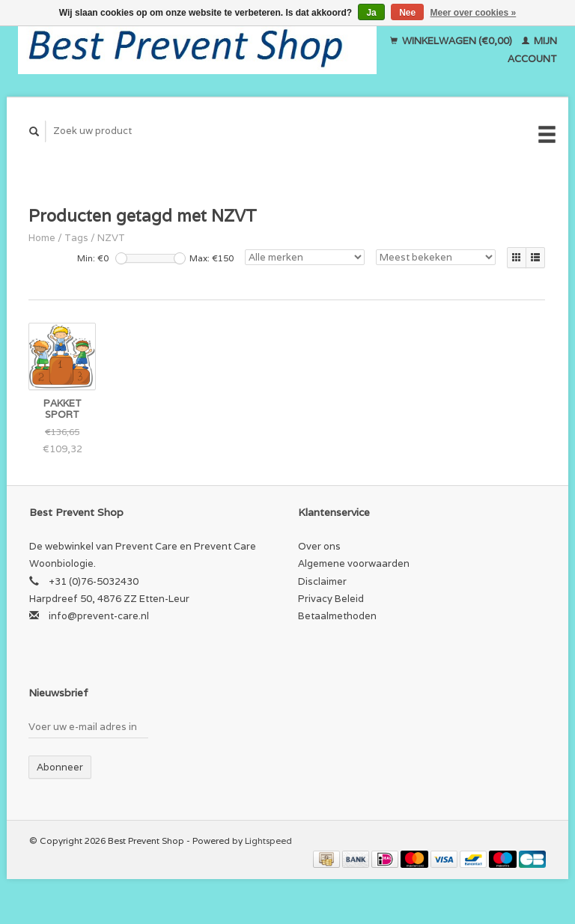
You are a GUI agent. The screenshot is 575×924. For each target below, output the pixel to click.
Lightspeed (268, 841)
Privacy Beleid (331, 599)
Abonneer (60, 767)
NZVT (111, 238)
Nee (407, 13)
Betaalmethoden (337, 616)
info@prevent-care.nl (99, 616)
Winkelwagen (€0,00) (452, 41)
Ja (371, 13)
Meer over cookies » (474, 13)
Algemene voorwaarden (354, 563)
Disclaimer (322, 581)
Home (42, 238)
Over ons (319, 546)
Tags (76, 238)
